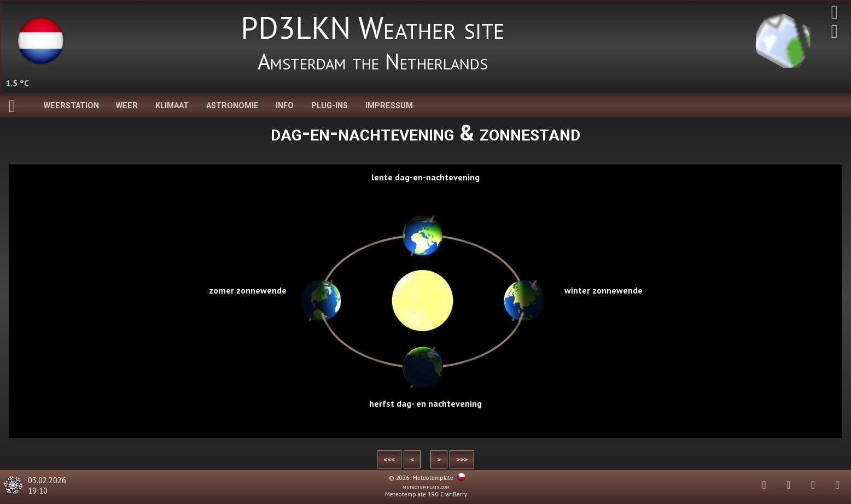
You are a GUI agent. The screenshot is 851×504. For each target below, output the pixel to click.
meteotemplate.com (426, 487)
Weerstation (71, 106)
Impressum (389, 106)
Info (285, 106)
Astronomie (232, 106)
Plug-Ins (330, 106)
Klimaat (172, 106)
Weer (127, 106)
